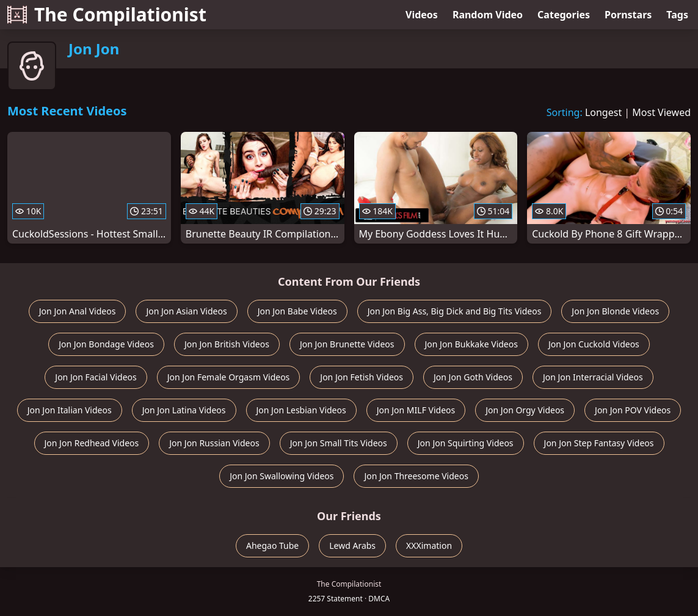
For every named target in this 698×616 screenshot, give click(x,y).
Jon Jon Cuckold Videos (594, 344)
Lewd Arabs (352, 545)
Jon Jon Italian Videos (70, 410)
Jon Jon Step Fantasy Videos (599, 443)
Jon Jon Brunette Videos (347, 344)
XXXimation (429, 545)
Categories (564, 15)
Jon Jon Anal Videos (78, 311)
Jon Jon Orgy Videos (525, 410)
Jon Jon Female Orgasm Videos (229, 377)
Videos (422, 15)
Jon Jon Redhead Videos (92, 443)
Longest (603, 112)
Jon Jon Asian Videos (186, 311)
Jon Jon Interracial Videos (593, 377)
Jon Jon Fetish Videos (362, 377)
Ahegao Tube (272, 545)
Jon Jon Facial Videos (96, 377)
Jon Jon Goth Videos (473, 377)
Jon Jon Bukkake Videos (471, 344)
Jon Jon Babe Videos (297, 311)
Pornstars (628, 15)
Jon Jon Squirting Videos (466, 443)
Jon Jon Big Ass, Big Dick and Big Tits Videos (455, 311)
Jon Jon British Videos (227, 344)
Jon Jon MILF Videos (416, 410)
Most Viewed (661, 112)
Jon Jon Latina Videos (184, 410)
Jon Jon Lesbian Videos (301, 410)
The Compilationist (107, 14)
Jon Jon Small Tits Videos (339, 443)
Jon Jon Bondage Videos (106, 344)
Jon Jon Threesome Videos (416, 476)
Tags (677, 15)
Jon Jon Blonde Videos (615, 311)
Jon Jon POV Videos (633, 410)
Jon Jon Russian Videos (214, 443)
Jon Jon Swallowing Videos (282, 476)
